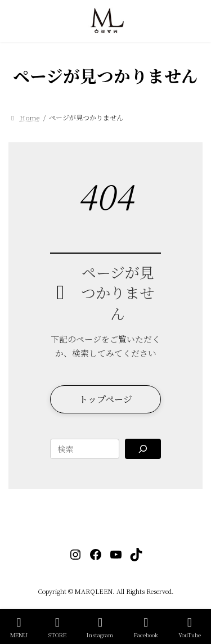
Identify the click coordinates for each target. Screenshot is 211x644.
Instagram (100, 627)
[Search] (143, 449)
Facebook (146, 627)
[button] (105, 399)
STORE (57, 627)
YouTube (190, 627)
